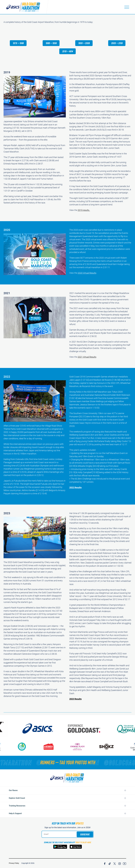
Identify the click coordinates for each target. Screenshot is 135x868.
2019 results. (84, 210)
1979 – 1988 (18, 43)
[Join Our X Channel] (115, 863)
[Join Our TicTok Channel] (110, 863)
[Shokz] (119, 747)
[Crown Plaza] (90, 747)
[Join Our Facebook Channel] (105, 863)
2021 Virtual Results (87, 361)
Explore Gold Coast (17, 798)
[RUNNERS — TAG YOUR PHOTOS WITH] (67, 762)
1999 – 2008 (84, 43)
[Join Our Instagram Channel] (120, 863)
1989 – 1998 (51, 43)
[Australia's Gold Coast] (105, 729)
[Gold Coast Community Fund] (35, 747)
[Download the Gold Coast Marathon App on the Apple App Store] (76, 847)
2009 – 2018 (117, 43)
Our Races (13, 790)
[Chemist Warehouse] (62, 747)
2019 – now (68, 51)
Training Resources (17, 806)
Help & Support (15, 813)
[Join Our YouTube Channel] (125, 863)
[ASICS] (59, 729)
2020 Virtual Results (87, 277)
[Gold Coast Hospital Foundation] (10, 747)
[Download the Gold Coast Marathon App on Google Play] (60, 847)
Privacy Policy (14, 863)
